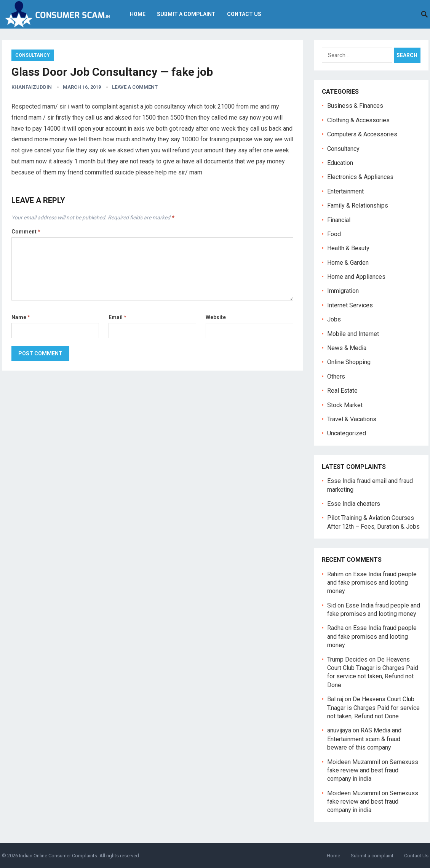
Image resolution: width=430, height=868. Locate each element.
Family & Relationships (358, 205)
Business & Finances (355, 106)
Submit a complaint (186, 14)
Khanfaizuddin (32, 87)
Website (216, 317)
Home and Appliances (356, 277)
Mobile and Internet (353, 334)
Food (334, 234)
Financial (339, 220)
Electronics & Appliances (360, 177)
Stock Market (345, 405)
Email (117, 317)
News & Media (347, 348)
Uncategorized (347, 433)
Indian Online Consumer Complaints (58, 856)
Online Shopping (349, 362)
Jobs (334, 319)
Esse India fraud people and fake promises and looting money (372, 583)
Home (138, 14)
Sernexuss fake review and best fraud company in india (373, 770)
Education (340, 163)
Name (21, 317)
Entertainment (345, 191)
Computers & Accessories (362, 134)
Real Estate (342, 391)
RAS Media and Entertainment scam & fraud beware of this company (364, 739)
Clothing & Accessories (358, 120)
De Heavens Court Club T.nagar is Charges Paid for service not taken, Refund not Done (373, 708)
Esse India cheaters (354, 504)
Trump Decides (347, 659)
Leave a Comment (135, 87)
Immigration (343, 291)
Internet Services (350, 305)
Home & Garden (348, 263)
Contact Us (244, 14)
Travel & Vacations (352, 419)
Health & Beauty (348, 248)
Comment (26, 232)
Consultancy (33, 55)
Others (336, 376)
